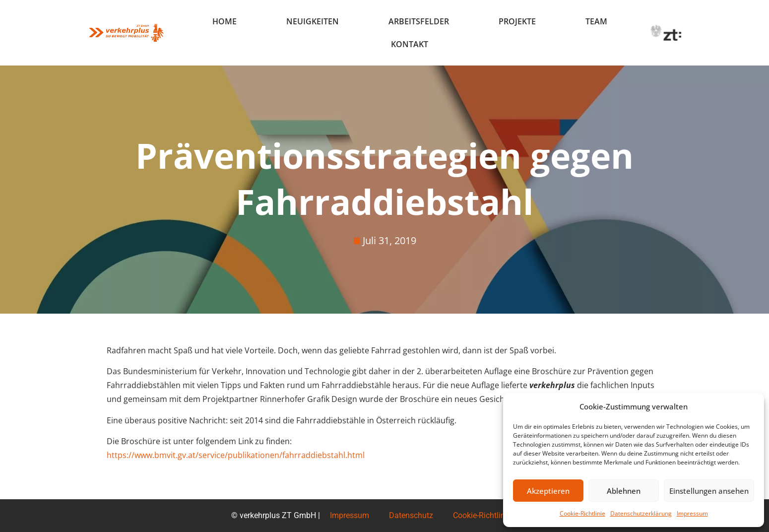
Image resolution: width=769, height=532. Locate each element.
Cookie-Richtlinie (582, 513)
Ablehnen (624, 491)
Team (596, 21)
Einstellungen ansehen (709, 491)
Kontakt (410, 44)
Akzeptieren (548, 491)
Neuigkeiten (313, 21)
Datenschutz (411, 515)
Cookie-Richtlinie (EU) (490, 515)
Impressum (692, 513)
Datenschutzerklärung (641, 513)
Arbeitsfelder (419, 21)
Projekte (517, 21)
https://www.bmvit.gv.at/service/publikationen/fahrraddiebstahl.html (236, 455)
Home (224, 21)
